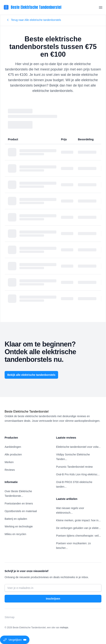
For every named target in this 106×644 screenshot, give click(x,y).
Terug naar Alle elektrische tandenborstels (34, 20)
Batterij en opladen (16, 519)
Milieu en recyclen (15, 534)
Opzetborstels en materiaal (21, 511)
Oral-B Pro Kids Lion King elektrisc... (78, 474)
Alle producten (13, 454)
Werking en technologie (19, 526)
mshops (64, 628)
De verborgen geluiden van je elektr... (78, 528)
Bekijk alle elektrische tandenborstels (31, 375)
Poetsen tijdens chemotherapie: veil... (79, 536)
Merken (9, 462)
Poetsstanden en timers (19, 503)
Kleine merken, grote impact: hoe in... (78, 520)
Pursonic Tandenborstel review (74, 467)
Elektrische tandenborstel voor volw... (78, 447)
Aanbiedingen (13, 447)
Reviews (10, 470)
